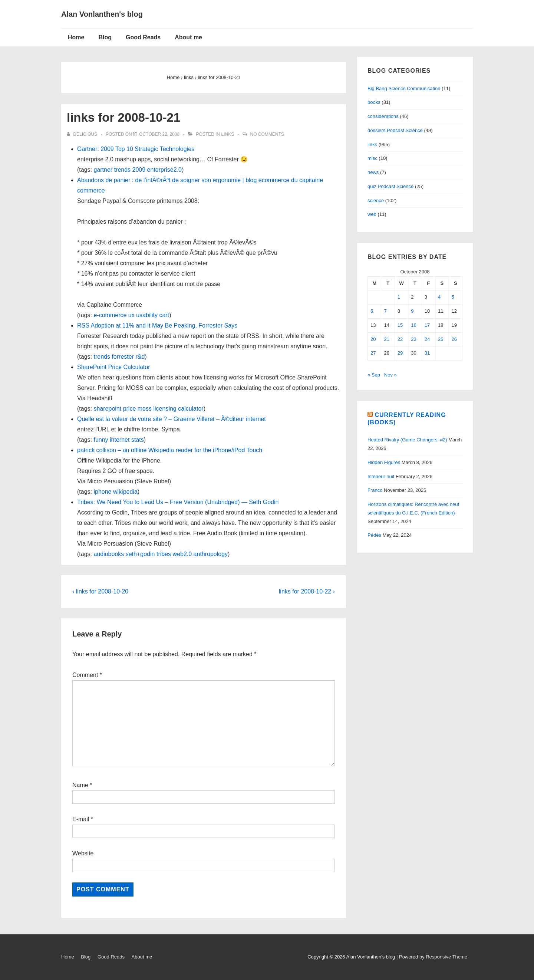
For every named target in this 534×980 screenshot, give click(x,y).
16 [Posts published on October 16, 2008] (413, 325)
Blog (105, 37)
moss (145, 409)
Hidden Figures (384, 462)
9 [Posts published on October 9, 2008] (412, 311)
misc (373, 158)
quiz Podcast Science (390, 186)
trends (122, 170)
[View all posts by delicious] (83, 134)
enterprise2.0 (164, 170)
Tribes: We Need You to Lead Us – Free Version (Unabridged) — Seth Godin (178, 502)
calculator (191, 409)
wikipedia (125, 492)
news (373, 172)
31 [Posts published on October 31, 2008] (427, 353)
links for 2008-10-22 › (307, 591)
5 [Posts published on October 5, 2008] (453, 297)
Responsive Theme (446, 957)
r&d (140, 357)
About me (188, 37)
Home (76, 37)
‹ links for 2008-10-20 (100, 591)
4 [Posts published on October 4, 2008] (439, 297)
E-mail (81, 819)
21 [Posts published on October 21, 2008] (386, 339)
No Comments (267, 134)
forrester (123, 357)
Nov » (390, 375)
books (374, 102)
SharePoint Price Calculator (114, 367)
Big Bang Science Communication (404, 88)
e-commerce (110, 315)
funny (101, 440)
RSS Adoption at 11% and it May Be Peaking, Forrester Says (157, 325)
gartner (103, 170)
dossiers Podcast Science (395, 130)
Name (80, 785)
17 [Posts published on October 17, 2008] (427, 325)
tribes (164, 554)
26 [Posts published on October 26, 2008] (454, 339)
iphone (102, 492)
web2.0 (182, 554)
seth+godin (140, 554)
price (130, 409)
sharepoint (107, 409)
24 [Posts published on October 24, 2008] (427, 339)
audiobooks (109, 554)
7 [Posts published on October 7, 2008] (385, 311)
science (376, 200)
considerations (383, 116)
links (228, 134)
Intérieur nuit (381, 476)
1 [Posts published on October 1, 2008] (399, 297)
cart (164, 315)
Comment (87, 675)
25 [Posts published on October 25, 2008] (441, 339)
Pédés (374, 535)
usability (147, 315)
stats (138, 440)
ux (131, 315)
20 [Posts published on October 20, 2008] (373, 339)
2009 (139, 170)
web (372, 214)
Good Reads (143, 37)
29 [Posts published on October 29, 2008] (400, 353)
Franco (375, 490)
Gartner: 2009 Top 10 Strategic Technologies (136, 149)
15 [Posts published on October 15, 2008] (400, 325)
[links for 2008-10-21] (159, 134)
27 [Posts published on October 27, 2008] (373, 353)
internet (120, 440)
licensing (165, 409)
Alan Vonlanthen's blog (102, 14)
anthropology (211, 554)
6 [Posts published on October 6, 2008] (372, 311)
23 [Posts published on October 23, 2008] (413, 339)
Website (83, 853)
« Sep (374, 375)
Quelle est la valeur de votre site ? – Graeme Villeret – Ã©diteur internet (172, 419)
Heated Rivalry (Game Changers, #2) (407, 440)
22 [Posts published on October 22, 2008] (400, 339)
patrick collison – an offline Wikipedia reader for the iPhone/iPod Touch (170, 450)
